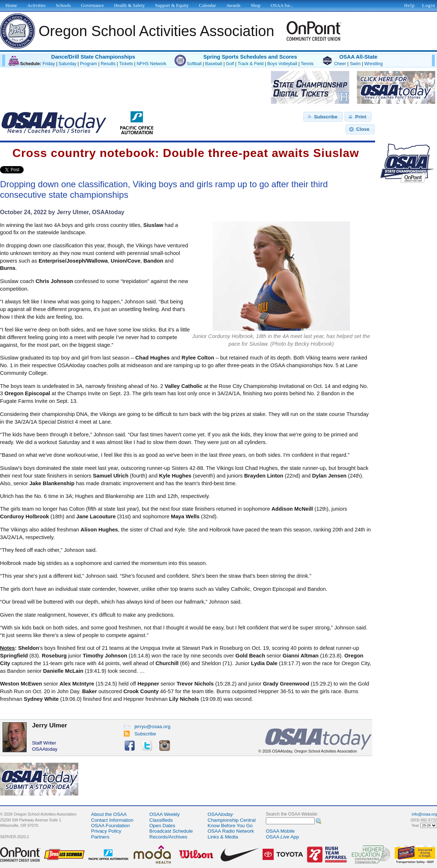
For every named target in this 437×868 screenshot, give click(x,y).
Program (89, 64)
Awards (233, 5)
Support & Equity (172, 5)
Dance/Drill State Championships (93, 57)
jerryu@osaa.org (147, 726)
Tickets (126, 64)
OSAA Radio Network (231, 831)
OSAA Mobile (280, 831)
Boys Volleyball (282, 64)
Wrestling (373, 64)
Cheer (340, 64)
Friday (49, 64)
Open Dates (162, 826)
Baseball (214, 64)
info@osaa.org (424, 814)
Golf (230, 64)
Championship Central (232, 820)
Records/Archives (168, 837)
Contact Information (112, 820)
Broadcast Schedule (171, 831)
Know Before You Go (230, 826)
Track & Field (251, 64)
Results (108, 64)
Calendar (207, 5)
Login (429, 5)
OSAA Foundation (111, 826)
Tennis (307, 64)
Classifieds (161, 820)
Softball (194, 64)
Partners (100, 837)
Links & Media (223, 837)
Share (36, 170)
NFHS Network (151, 64)
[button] (323, 117)
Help (410, 5)
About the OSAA (109, 814)
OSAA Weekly (164, 814)
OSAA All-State (359, 57)
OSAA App (282, 837)
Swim (355, 64)
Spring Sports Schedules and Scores (250, 57)
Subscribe (140, 734)
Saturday (68, 64)
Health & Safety (129, 5)
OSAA (220, 814)
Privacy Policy (106, 831)
